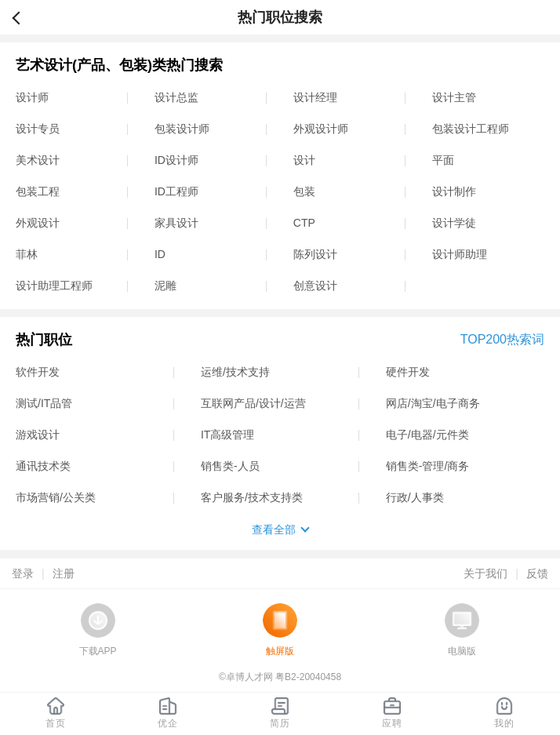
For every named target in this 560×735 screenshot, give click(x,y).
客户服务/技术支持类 (252, 497)
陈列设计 (315, 254)
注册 (64, 573)
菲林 (27, 254)
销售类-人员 (230, 466)
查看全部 (274, 529)
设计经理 (315, 97)
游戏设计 (38, 435)
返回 (23, 17)
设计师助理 (460, 254)
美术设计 (38, 160)
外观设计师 (321, 129)
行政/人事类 (415, 497)
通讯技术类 (43, 466)
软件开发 (38, 372)
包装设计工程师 (471, 129)
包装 (304, 191)
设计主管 (454, 97)
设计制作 (454, 191)
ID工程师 (176, 191)
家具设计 (176, 223)
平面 (443, 160)
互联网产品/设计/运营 (253, 403)
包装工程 (38, 191)
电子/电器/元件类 (427, 435)
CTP (304, 223)
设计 (304, 160)
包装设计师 (182, 129)
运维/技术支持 (235, 372)
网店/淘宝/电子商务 (433, 403)
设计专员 (38, 129)
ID (160, 254)
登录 (23, 573)
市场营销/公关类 (56, 497)
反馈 (537, 573)
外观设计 (38, 223)
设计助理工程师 (54, 286)
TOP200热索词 (502, 339)
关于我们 (485, 573)
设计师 (32, 97)
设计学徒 (454, 223)
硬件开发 (408, 372)
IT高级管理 (227, 435)
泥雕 (165, 286)
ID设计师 (176, 160)
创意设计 (315, 286)
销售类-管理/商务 (428, 466)
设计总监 (176, 97)
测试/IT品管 (44, 403)
